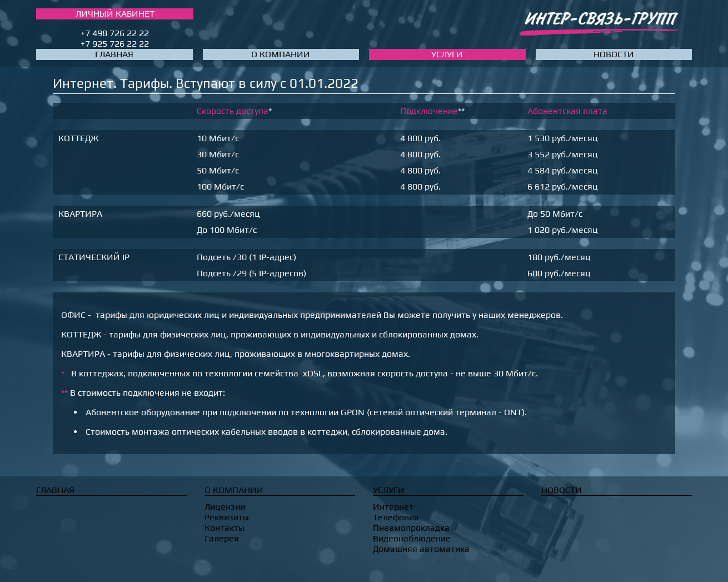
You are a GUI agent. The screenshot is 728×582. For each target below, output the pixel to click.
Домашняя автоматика (421, 549)
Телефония (396, 517)
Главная (114, 54)
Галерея (222, 538)
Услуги (447, 54)
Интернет (393, 507)
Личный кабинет (115, 14)
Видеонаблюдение (412, 538)
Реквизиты (227, 517)
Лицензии (225, 507)
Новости (614, 54)
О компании (281, 54)
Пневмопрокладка (411, 528)
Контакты (225, 528)
